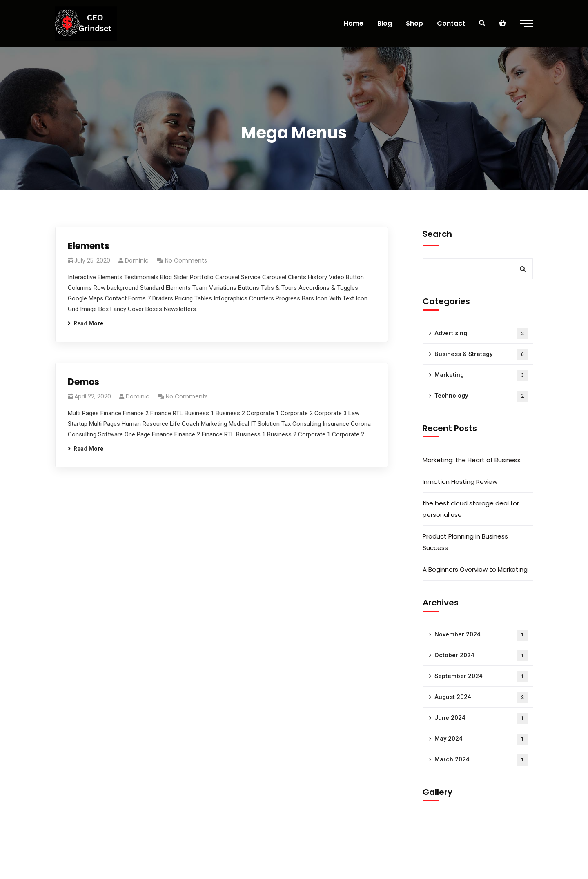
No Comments (186, 260)
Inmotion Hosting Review (460, 482)
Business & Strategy (481, 355)
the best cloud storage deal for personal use (471, 509)
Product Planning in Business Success (465, 542)
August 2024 (481, 698)
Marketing (481, 375)
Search (437, 234)
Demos (84, 382)
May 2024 (481, 739)
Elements (89, 246)
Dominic (137, 260)
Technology (481, 396)
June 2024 (481, 718)
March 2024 (481, 760)
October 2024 (481, 656)
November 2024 (481, 635)
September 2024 (481, 677)
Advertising (481, 334)
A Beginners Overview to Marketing (475, 569)
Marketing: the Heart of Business (472, 460)
